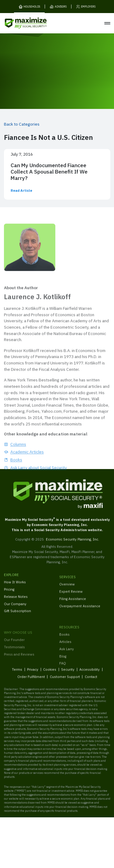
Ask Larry (67, 656)
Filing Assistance (73, 603)
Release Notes (16, 599)
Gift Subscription (17, 614)
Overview (67, 588)
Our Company (15, 607)
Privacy (33, 672)
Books (64, 642)
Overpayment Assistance (80, 610)
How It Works (15, 585)
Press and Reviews (19, 664)
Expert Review (71, 596)
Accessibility (90, 672)
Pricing (9, 592)
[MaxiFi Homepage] (18, 23)
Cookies (50, 672)
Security (68, 672)
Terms (17, 672)
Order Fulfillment (31, 680)
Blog (63, 664)
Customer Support (65, 680)
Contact (91, 680)
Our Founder (14, 649)
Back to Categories (22, 124)
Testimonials (14, 657)
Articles (65, 649)
